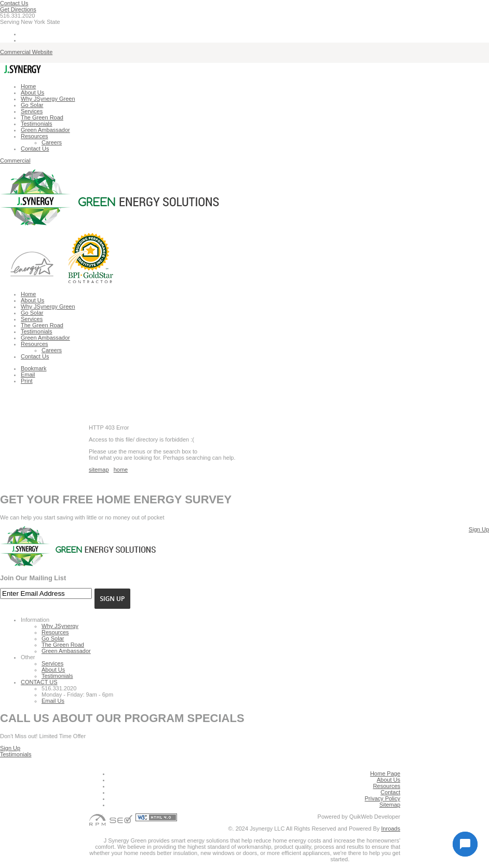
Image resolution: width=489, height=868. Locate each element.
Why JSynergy (60, 626)
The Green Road (42, 117)
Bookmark (34, 368)
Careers (52, 142)
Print (27, 381)
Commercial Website (26, 52)
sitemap (99, 470)
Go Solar (32, 105)
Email (28, 375)
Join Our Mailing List (33, 578)
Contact (390, 792)
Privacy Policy (383, 798)
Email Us (53, 701)
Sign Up (479, 529)
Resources (35, 136)
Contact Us (14, 3)
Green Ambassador (45, 130)
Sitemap (390, 805)
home (121, 470)
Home (28, 86)
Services (32, 111)
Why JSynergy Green (48, 99)
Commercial (15, 161)
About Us (32, 92)
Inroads (391, 829)
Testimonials (37, 124)
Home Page (385, 773)
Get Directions (18, 9)
